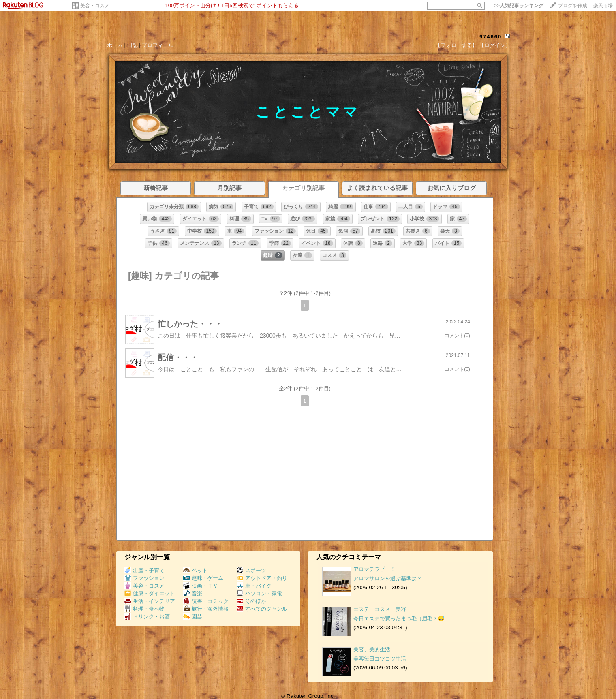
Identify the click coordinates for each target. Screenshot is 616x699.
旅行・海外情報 (206, 609)
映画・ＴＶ (201, 586)
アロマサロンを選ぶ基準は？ (388, 578)
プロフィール (158, 45)
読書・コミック (206, 601)
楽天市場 (603, 6)
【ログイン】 (495, 45)
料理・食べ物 (144, 609)
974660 (491, 37)
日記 (133, 45)
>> (519, 6)
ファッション (144, 578)
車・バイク (254, 586)
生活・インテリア (150, 601)
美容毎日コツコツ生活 (380, 659)
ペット (195, 570)
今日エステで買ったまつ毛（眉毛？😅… (402, 619)
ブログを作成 (573, 6)
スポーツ (251, 570)
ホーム (115, 45)
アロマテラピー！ (374, 569)
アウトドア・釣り (262, 578)
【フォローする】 (456, 45)
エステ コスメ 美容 (380, 609)
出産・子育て (144, 570)
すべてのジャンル (262, 609)
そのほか (251, 601)
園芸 (193, 617)
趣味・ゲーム (203, 578)
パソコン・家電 (259, 593)
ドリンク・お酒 (147, 617)
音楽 (193, 593)
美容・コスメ (95, 6)
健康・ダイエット (150, 593)
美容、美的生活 (372, 649)
